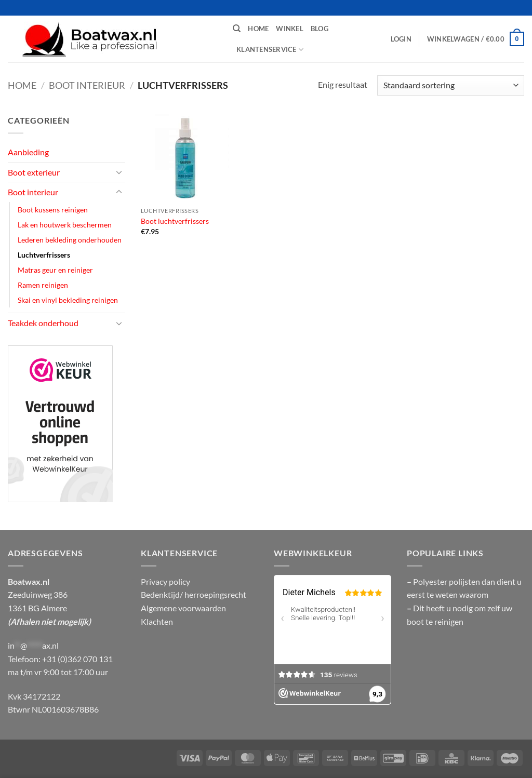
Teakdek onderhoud (43, 323)
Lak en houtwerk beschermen (65, 225)
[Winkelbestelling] (451, 85)
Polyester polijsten (447, 581)
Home (258, 29)
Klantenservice (270, 50)
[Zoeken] (237, 29)
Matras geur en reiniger (55, 270)
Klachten (157, 621)
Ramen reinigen (43, 285)
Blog (320, 29)
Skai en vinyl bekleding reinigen (68, 300)
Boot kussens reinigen (53, 210)
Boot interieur (87, 85)
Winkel (290, 29)
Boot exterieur (34, 172)
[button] (401, 39)
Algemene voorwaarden (183, 608)
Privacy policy (165, 581)
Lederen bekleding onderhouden (70, 240)
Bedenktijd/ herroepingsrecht (194, 594)
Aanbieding (28, 152)
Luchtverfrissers (44, 255)
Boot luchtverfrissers (175, 221)
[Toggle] (119, 172)
